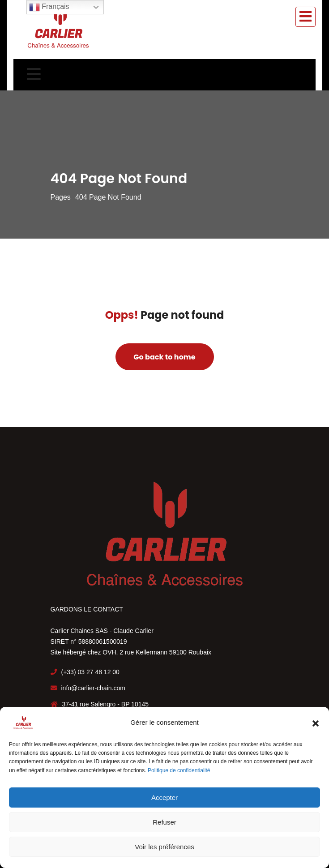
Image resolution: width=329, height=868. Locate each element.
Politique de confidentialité (179, 770)
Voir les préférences (164, 847)
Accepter (164, 797)
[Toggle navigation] (305, 17)
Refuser (164, 822)
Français (49, 7)
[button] (316, 723)
